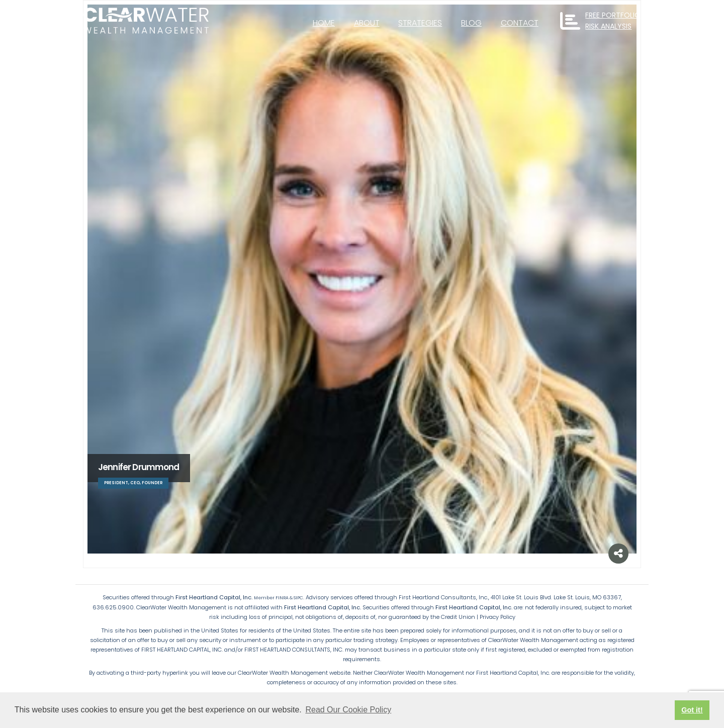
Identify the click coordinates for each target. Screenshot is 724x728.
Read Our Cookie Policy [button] (348, 710)
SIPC (298, 598)
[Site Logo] (146, 21)
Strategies (420, 23)
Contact (520, 23)
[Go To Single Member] (362, 279)
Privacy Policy (497, 617)
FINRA (282, 598)
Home (324, 23)
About (367, 23)
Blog (471, 23)
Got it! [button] (692, 710)
